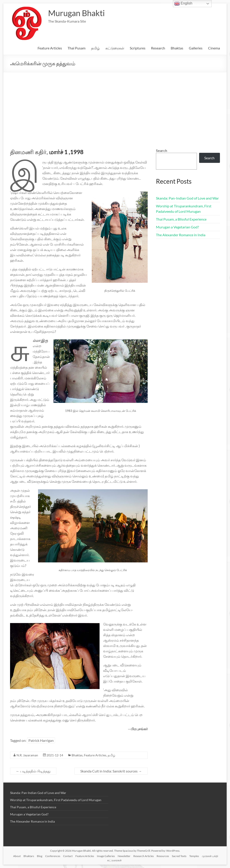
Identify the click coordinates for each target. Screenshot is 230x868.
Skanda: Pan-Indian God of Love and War (187, 198)
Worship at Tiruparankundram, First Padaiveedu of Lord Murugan (56, 800)
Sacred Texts (179, 856)
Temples (194, 856)
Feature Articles (50, 48)
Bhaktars (29, 856)
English (183, 4)
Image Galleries (106, 856)
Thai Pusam (77, 48)
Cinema (214, 48)
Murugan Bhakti (76, 13)
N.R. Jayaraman (27, 755)
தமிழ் (95, 48)
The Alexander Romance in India (181, 235)
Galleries (196, 48)
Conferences (53, 856)
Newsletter (124, 856)
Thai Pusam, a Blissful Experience (181, 219)
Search (162, 150)
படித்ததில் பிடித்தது (33, 771)
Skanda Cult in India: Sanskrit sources (111, 771)
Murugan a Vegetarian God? (177, 227)
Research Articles (144, 856)
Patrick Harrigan (41, 740)
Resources (163, 856)
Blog (40, 856)
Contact (68, 856)
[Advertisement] (115, 106)
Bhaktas (177, 48)
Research (158, 48)
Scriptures (138, 48)
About (17, 856)
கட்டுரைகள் (115, 48)
